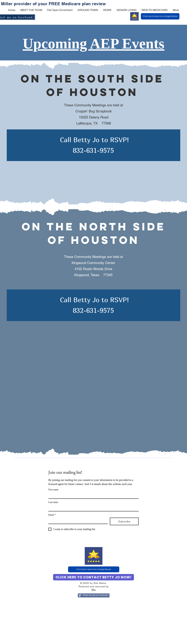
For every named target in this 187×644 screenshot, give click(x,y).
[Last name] (92, 508)
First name (53, 490)
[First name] (92, 495)
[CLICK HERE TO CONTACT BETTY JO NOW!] (93, 577)
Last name (53, 502)
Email (52, 515)
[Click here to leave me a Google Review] (160, 16)
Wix (94, 590)
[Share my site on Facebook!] (94, 595)
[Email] (77, 521)
